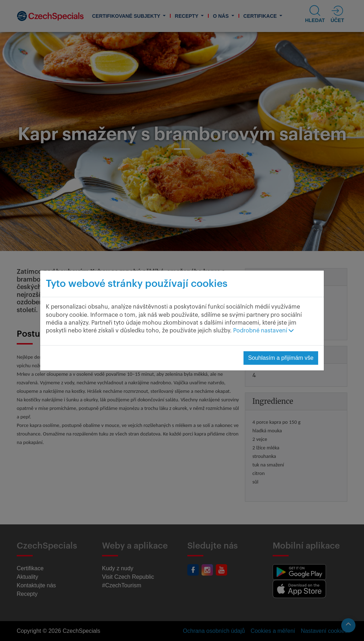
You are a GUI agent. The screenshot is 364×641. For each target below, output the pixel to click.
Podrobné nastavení (263, 331)
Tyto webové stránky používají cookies (137, 284)
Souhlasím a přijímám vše (281, 358)
